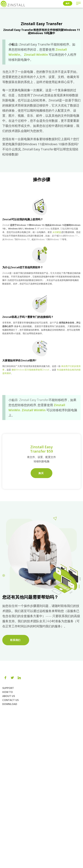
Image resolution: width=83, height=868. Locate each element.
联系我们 (16, 640)
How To (8, 692)
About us (9, 696)
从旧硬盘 (57, 232)
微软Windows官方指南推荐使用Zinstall (30, 370)
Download (10, 704)
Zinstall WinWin (36, 55)
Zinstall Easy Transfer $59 (42, 449)
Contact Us (10, 700)
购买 (68, 3)
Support (8, 688)
